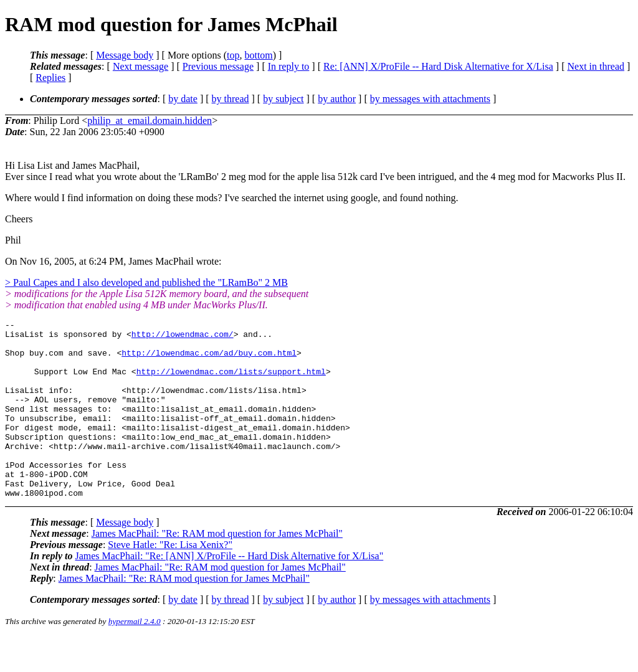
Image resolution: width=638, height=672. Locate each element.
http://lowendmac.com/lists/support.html (231, 382)
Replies (50, 78)
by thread (231, 99)
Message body (125, 55)
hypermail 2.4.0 (135, 657)
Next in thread (596, 66)
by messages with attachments (430, 99)
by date (183, 99)
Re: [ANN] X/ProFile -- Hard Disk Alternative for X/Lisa (438, 66)
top (233, 55)
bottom (258, 55)
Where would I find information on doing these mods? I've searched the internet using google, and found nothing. (232, 198)
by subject (283, 99)
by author (337, 99)
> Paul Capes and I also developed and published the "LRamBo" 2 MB (146, 282)
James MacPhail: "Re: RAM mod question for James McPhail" (217, 569)
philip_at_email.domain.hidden (150, 121)
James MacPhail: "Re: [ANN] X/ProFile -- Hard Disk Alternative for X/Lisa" (229, 591)
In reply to (289, 66)
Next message (140, 66)
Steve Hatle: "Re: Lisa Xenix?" (170, 580)
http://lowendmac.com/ (183, 338)
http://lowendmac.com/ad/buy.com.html (209, 360)
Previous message (218, 66)
